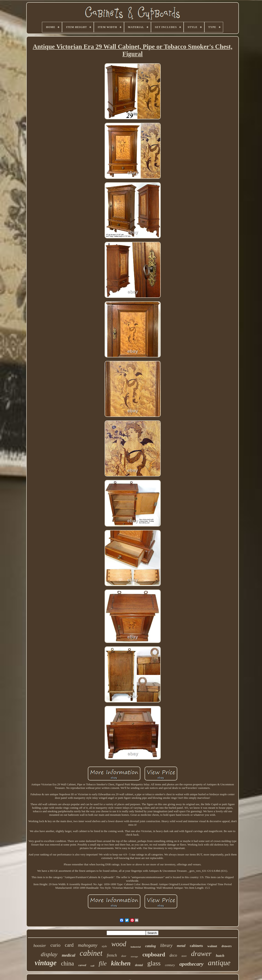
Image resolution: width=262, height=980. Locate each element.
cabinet (91, 953)
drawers (227, 946)
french (112, 955)
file (103, 963)
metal (181, 946)
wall (92, 966)
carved (82, 965)
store (184, 956)
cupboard (154, 955)
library (166, 945)
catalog (151, 946)
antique (219, 963)
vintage (46, 963)
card (69, 945)
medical (69, 955)
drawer (201, 954)
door (124, 956)
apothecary (191, 964)
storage (134, 956)
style (104, 946)
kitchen (121, 963)
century (170, 965)
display (49, 954)
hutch (220, 956)
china (67, 963)
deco (173, 955)
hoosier (40, 945)
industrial (136, 947)
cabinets (196, 946)
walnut (212, 946)
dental (139, 965)
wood (119, 944)
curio (55, 945)
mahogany (88, 945)
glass (154, 963)
